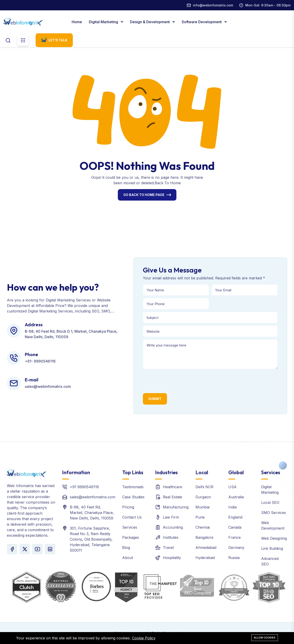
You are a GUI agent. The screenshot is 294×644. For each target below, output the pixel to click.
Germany (236, 548)
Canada (235, 527)
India (232, 507)
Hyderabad (205, 558)
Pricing (128, 507)
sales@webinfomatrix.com (93, 497)
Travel (168, 548)
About (128, 558)
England (235, 517)
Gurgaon (203, 497)
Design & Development (150, 22)
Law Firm (171, 517)
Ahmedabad (206, 548)
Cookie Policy (144, 638)
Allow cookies (265, 638)
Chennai (203, 527)
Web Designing (274, 538)
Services (130, 527)
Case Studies (133, 497)
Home (77, 22)
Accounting (173, 527)
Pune (200, 517)
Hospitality (172, 558)
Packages (131, 537)
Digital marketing (104, 22)
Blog (126, 548)
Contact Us (132, 517)
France (235, 537)
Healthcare (172, 487)
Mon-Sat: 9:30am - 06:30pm (268, 5)
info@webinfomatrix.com (213, 5)
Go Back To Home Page (144, 195)
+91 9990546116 (84, 487)
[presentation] (178, 380)
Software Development (202, 22)
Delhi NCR (204, 487)
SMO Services (274, 513)
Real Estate (172, 497)
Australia (236, 497)
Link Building (272, 548)
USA (232, 487)
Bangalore (204, 537)
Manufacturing (176, 507)
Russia (234, 558)
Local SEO (270, 502)
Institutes (171, 537)
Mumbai (202, 507)
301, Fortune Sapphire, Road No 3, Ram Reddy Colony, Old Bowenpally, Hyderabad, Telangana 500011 (91, 539)
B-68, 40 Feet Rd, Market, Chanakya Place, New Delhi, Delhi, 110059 (92, 513)
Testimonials (133, 487)
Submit (155, 399)
